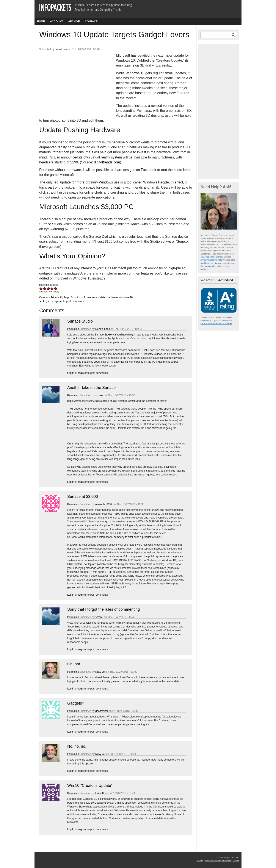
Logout (236, 861)
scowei (99, 395)
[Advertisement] (72, 82)
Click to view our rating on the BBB (216, 324)
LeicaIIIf (100, 793)
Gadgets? (76, 703)
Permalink (73, 329)
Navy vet (100, 672)
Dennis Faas (103, 329)
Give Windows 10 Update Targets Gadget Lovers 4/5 (52, 288)
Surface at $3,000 (83, 497)
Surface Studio (80, 321)
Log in (47, 301)
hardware (112, 297)
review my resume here (211, 260)
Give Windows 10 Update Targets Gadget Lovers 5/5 (56, 288)
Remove (227, 861)
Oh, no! (74, 664)
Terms (208, 861)
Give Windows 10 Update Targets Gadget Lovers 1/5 (41, 288)
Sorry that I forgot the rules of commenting (103, 609)
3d (72, 297)
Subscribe (217, 861)
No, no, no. (77, 746)
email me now (207, 257)
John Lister (61, 49)
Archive (74, 22)
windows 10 (126, 297)
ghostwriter (102, 711)
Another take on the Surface (91, 388)
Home (41, 22)
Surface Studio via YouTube (111, 335)
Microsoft (56, 297)
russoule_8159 (104, 504)
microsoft (80, 297)
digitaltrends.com (107, 162)
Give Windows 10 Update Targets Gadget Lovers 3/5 (48, 288)
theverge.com (50, 247)
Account (56, 22)
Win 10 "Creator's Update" (90, 786)
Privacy (200, 861)
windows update (96, 297)
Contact (91, 22)
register (58, 301)
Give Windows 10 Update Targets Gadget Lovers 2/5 (45, 288)
